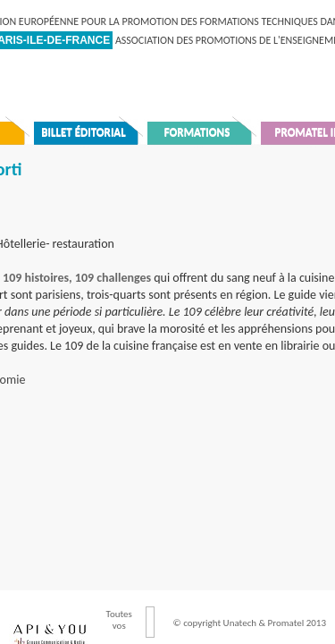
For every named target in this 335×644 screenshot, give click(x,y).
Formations (197, 132)
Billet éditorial (84, 132)
